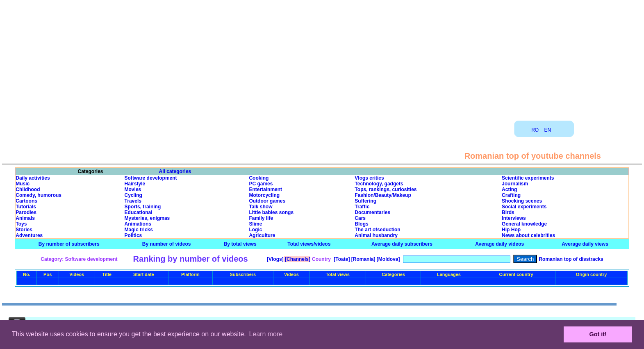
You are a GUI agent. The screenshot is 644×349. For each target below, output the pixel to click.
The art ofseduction (377, 230)
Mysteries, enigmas (147, 218)
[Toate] (341, 259)
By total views (240, 244)
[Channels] (297, 259)
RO (535, 130)
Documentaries (372, 212)
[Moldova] (387, 259)
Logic (255, 230)
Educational (139, 212)
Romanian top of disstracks (571, 259)
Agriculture (262, 235)
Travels (133, 201)
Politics (133, 235)
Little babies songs (271, 212)
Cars (360, 218)
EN (548, 130)
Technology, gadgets (379, 184)
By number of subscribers (69, 244)
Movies (133, 189)
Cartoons (26, 201)
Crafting (511, 195)
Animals (25, 218)
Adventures (29, 235)
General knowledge (524, 224)
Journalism (515, 184)
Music (23, 184)
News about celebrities (528, 235)
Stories (24, 230)
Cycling (133, 195)
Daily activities (33, 178)
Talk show (261, 207)
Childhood (28, 189)
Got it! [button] (598, 334)
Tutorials (26, 207)
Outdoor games (267, 201)
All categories (175, 171)
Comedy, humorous (39, 195)
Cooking (259, 178)
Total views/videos (309, 244)
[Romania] (362, 259)
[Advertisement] (322, 57)
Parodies (26, 212)
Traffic (362, 207)
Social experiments (524, 207)
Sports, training (143, 207)
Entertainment (265, 189)
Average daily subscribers (402, 244)
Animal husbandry (376, 235)
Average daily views (585, 244)
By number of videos (167, 244)
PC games (261, 184)
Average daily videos (499, 244)
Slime (255, 224)
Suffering (365, 201)
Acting (509, 189)
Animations (138, 224)
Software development (151, 178)
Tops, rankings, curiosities (386, 189)
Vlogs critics (369, 178)
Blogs (361, 224)
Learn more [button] (266, 334)
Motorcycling (264, 195)
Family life (261, 218)
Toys (21, 224)
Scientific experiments (528, 178)
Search (525, 259)
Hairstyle (135, 184)
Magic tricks (139, 230)
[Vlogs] (275, 259)
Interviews (514, 218)
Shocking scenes (522, 201)
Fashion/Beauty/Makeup (383, 195)
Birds (508, 212)
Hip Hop (511, 230)
